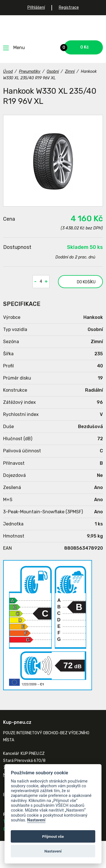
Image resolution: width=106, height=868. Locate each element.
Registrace (69, 7)
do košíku (80, 282)
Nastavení (36, 820)
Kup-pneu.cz (53, 28)
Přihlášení (36, 7)
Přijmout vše (53, 836)
